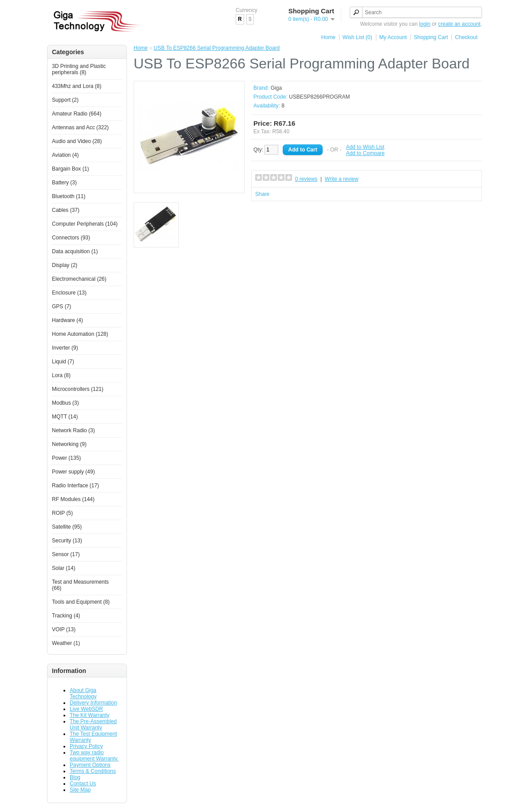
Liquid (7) (63, 362)
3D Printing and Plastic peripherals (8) (79, 69)
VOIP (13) (64, 629)
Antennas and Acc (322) (80, 127)
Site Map (80, 790)
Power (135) (66, 458)
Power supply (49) (73, 472)
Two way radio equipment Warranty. (94, 756)
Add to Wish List (365, 147)
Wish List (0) (357, 37)
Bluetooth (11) (69, 196)
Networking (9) (69, 444)
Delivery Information (93, 703)
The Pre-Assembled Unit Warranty (93, 724)
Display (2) (65, 265)
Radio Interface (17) (75, 486)
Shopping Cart (431, 37)
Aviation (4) (65, 155)
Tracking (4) (66, 616)
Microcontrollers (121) (78, 389)
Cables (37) (66, 210)
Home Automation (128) (80, 334)
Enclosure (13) (69, 293)
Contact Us (83, 784)
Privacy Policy (86, 746)
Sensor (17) (66, 554)
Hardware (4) (67, 320)
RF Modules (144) (73, 499)
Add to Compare (365, 153)
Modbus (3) (65, 403)
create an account (459, 24)
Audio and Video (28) (77, 141)
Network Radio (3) (73, 430)
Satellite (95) (67, 527)
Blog (75, 777)
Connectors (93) (71, 238)
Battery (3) (64, 183)
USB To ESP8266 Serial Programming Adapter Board (217, 48)
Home (328, 37)
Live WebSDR (86, 709)
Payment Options (90, 765)
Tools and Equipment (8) (81, 602)
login (425, 24)
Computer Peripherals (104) (85, 224)
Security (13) (67, 541)
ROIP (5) (62, 513)
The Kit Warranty (90, 715)
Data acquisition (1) (75, 251)
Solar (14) (64, 568)
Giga (276, 88)
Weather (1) (66, 643)
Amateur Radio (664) (77, 114)
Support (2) (65, 100)
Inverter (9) (65, 348)
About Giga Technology (83, 693)
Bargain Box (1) (70, 169)
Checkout (466, 37)
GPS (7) (61, 306)
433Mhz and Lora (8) (77, 86)
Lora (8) (61, 375)
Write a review (342, 179)
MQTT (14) (65, 417)
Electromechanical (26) (79, 279)
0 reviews (306, 179)
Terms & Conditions (93, 771)
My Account (393, 37)
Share (262, 194)
